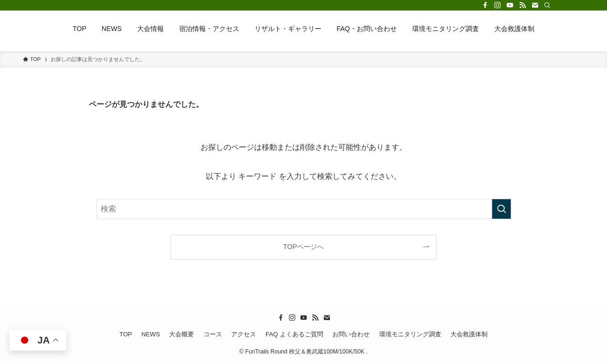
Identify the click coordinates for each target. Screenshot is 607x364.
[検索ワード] (304, 209)
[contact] (535, 5)
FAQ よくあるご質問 (294, 334)
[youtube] (510, 5)
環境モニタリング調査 (410, 334)
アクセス (244, 334)
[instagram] (498, 5)
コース (213, 334)
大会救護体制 (469, 334)
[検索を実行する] (501, 209)
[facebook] (485, 5)
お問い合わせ (351, 334)
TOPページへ (303, 247)
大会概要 (181, 334)
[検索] (547, 5)
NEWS (151, 334)
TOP (126, 334)
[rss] (522, 5)
